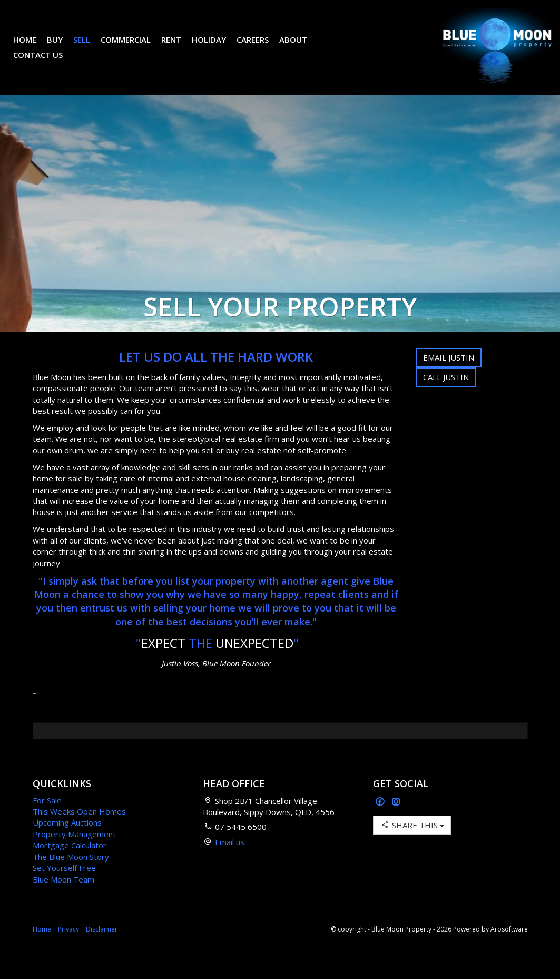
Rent (179, 47)
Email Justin (449, 373)
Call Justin (446, 393)
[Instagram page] (396, 818)
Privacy (68, 945)
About (301, 47)
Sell (90, 47)
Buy (63, 47)
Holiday (217, 47)
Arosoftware (509, 945)
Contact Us (46, 63)
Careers (261, 47)
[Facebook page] (381, 818)
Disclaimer (102, 945)
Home (33, 47)
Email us (230, 858)
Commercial (134, 47)
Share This (412, 841)
